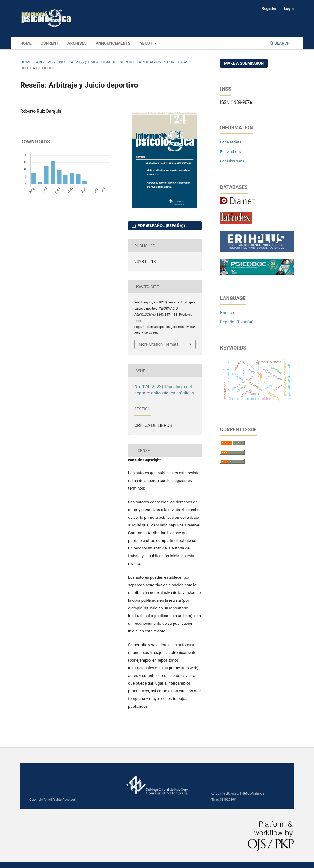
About (147, 43)
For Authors (231, 152)
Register (269, 8)
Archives (77, 43)
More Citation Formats (159, 344)
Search (280, 43)
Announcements (113, 43)
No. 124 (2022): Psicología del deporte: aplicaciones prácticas (124, 62)
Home (26, 62)
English (227, 313)
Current (49, 43)
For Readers (231, 142)
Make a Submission (244, 63)
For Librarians (232, 161)
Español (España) (237, 322)
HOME (26, 43)
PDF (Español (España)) (161, 226)
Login (289, 8)
